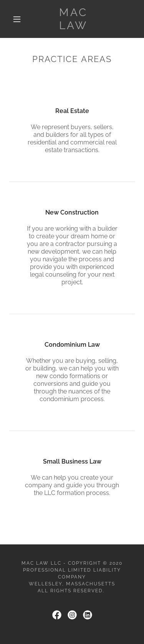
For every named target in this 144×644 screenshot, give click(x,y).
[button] (17, 19)
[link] (73, 19)
